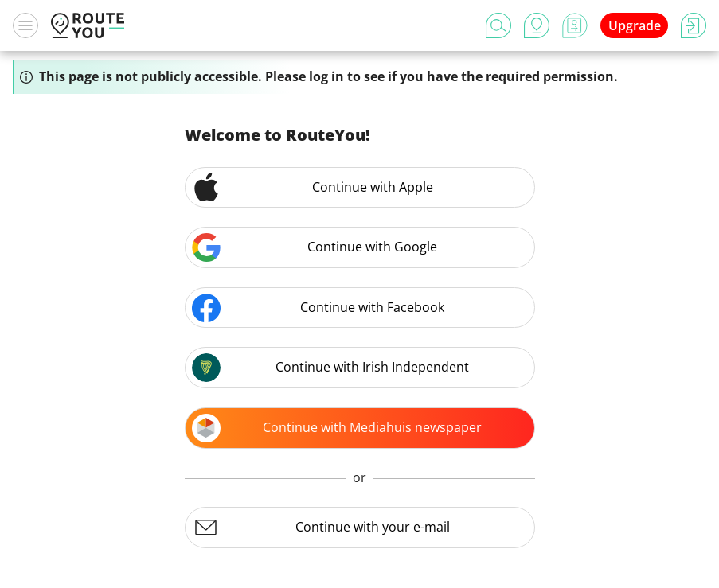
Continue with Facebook (318, 308)
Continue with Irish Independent (331, 368)
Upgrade (635, 25)
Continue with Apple (313, 187)
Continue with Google (315, 247)
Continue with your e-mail (321, 528)
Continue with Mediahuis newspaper (337, 428)
